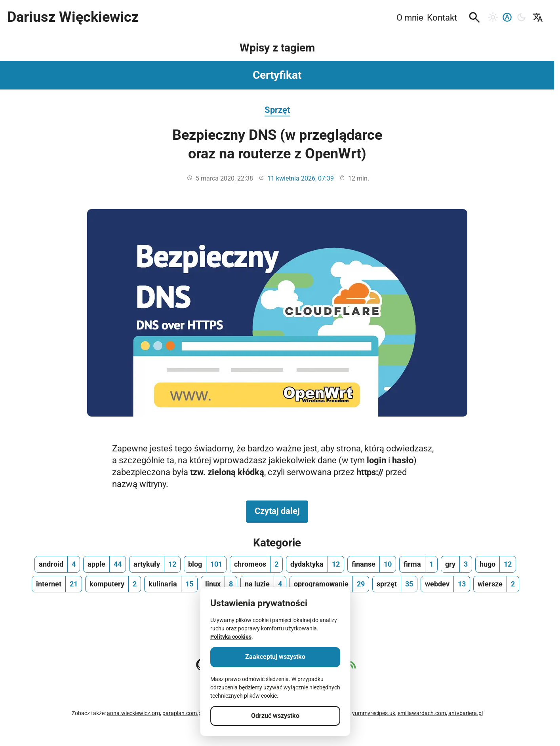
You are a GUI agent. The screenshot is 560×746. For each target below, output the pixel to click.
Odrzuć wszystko (275, 716)
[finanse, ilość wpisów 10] (372, 564)
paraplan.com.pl (183, 713)
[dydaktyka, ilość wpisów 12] (315, 564)
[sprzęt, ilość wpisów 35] (395, 584)
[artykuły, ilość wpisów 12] (155, 564)
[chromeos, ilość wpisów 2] (256, 564)
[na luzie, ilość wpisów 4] (263, 584)
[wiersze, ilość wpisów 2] (496, 584)
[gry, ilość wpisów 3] (456, 564)
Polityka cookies (231, 637)
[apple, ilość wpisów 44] (105, 564)
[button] (474, 17)
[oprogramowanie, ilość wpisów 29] (329, 584)
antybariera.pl (466, 713)
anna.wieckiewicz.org (133, 713)
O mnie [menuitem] (410, 17)
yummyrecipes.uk (374, 713)
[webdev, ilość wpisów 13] (445, 584)
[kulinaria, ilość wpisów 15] (171, 584)
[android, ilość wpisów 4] (57, 564)
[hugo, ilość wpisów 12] (496, 564)
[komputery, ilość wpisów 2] (113, 584)
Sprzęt (277, 110)
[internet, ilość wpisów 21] (57, 584)
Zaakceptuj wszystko (275, 657)
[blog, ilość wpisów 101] (205, 564)
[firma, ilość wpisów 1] (418, 564)
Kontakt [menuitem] (442, 17)
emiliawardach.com (422, 713)
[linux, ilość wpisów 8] (219, 584)
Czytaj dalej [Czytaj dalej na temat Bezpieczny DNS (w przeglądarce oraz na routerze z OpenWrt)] (282, 510)
